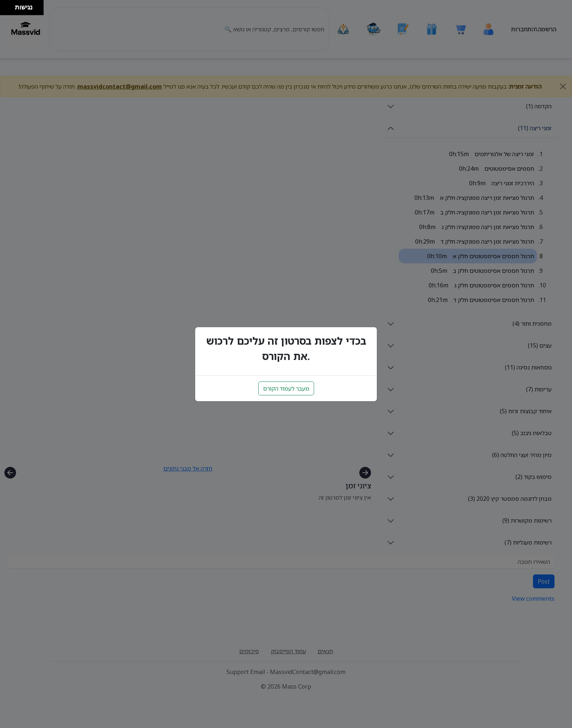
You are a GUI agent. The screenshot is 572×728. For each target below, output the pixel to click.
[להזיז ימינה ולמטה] (10, 10)
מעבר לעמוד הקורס (286, 388)
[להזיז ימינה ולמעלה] (10, 6)
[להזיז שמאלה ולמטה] (6, 10)
